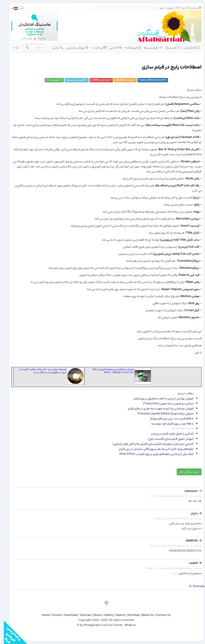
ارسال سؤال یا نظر (185, 472)
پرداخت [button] (95, 48)
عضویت (166, 8)
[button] (11, 8)
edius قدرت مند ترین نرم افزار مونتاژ (168, 419)
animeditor (117, 80)
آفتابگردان (188, 48)
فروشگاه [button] (129, 48)
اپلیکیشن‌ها (149, 48)
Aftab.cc (126, 625)
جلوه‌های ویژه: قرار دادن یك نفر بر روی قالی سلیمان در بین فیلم (152, 449)
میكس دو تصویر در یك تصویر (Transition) (165, 403)
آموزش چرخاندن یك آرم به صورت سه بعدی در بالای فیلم (157, 408)
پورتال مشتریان (73, 48)
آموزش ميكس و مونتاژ (71, 80)
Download (67, 615)
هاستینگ (169, 48)
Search (117, 615)
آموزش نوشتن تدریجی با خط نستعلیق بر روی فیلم (160, 398)
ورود (157, 8)
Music (94, 615)
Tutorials (82, 615)
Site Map (130, 615)
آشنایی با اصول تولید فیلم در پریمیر (169, 434)
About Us (144, 615)
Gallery (105, 615)
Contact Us (159, 615)
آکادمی (112, 48)
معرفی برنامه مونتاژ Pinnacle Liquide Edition (162, 413)
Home (42, 615)
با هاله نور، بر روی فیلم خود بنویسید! (168, 424)
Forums (53, 615)
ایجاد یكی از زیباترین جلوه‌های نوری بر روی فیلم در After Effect (153, 454)
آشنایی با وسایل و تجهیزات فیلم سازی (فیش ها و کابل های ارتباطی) (149, 444)
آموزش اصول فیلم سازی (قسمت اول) (167, 439)
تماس (54, 48)
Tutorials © (193, 586)
